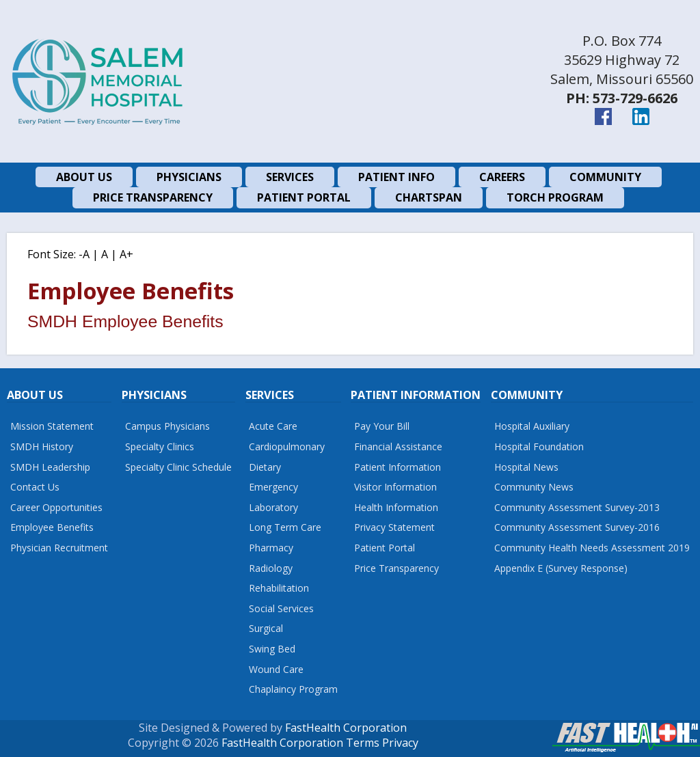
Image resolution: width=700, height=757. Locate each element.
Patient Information (398, 467)
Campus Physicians (167, 426)
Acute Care (273, 426)
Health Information (396, 507)
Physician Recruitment (59, 548)
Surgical (266, 628)
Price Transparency (396, 568)
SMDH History (42, 446)
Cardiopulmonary (287, 446)
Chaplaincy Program (293, 689)
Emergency (273, 487)
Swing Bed (272, 649)
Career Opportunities (56, 507)
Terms (363, 743)
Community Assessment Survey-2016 (577, 527)
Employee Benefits (52, 527)
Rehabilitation (279, 588)
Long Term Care (285, 527)
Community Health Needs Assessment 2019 (592, 548)
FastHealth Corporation (346, 728)
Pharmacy (271, 548)
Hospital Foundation (539, 446)
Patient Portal (385, 548)
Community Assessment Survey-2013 (577, 507)
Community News (534, 487)
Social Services (281, 608)
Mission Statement (52, 426)
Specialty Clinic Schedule (178, 467)
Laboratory (273, 507)
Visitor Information (395, 487)
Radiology (271, 568)
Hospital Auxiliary (532, 426)
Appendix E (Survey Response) (561, 568)
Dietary (265, 467)
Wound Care (276, 669)
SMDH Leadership (50, 467)
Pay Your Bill (382, 426)
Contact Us (35, 487)
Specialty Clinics (160, 446)
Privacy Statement (394, 527)
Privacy (400, 743)
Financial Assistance (398, 446)
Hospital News (526, 467)
